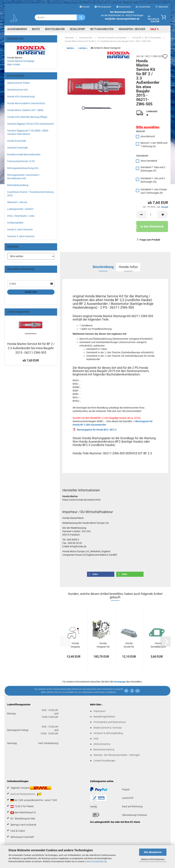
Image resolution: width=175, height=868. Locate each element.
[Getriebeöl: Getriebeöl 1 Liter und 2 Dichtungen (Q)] (152, 180)
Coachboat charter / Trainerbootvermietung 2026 (30, 194)
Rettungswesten (102, 29)
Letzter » (83, 48)
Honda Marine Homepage (21, 61)
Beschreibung (103, 267)
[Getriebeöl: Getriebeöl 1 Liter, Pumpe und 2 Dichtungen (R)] (152, 192)
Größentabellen (15, 223)
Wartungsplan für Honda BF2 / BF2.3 (97, 430)
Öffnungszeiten (103, 7)
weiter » (71, 48)
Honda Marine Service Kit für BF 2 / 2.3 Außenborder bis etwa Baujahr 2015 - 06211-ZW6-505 (31, 348)
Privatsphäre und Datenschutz (110, 722)
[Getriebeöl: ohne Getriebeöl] (152, 161)
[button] (141, 215)
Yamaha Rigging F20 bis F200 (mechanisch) (31, 124)
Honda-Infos (128, 267)
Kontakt (85, 7)
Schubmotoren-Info (18, 90)
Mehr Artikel (14, 64)
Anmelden (31, 292)
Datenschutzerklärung (96, 861)
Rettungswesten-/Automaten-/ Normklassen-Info (24, 177)
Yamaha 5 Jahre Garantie (21, 236)
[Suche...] (81, 17)
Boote (36, 29)
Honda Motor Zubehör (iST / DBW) (25, 110)
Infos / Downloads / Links (21, 216)
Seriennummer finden (18, 83)
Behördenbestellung (18, 185)
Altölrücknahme (102, 744)
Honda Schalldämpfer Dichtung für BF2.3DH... (158, 645)
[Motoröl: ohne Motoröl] (152, 137)
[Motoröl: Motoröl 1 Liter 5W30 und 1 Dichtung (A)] (152, 145)
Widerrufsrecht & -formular (108, 728)
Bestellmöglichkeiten (104, 717)
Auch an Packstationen (26, 794)
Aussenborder (17, 29)
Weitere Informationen (153, 859)
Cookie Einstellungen (104, 761)
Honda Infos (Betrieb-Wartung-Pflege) (27, 117)
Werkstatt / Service (17, 202)
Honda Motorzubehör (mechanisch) (26, 103)
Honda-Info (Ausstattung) (21, 97)
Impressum (99, 711)
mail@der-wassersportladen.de (122, 19)
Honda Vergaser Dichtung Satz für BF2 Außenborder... (75, 645)
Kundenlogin (143, 7)
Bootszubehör (55, 29)
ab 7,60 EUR (31, 360)
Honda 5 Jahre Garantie (20, 229)
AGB (96, 739)
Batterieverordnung (104, 750)
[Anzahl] (152, 215)
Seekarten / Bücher (132, 29)
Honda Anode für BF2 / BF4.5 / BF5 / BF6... (129, 645)
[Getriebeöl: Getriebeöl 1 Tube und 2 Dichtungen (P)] (152, 169)
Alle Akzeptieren (153, 852)
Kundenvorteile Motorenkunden (24, 154)
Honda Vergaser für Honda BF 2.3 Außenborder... (103, 645)
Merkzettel (162, 7)
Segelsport (77, 29)
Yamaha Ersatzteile (17, 148)
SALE (154, 29)
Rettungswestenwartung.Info (23, 168)
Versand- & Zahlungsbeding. (108, 733)
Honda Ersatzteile (17, 141)
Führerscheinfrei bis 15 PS (21, 161)
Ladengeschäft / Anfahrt (20, 209)
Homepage (120, 682)
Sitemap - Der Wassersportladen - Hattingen (117, 755)
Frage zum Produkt (150, 240)
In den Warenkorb (150, 226)
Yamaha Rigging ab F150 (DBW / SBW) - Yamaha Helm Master (28, 132)
